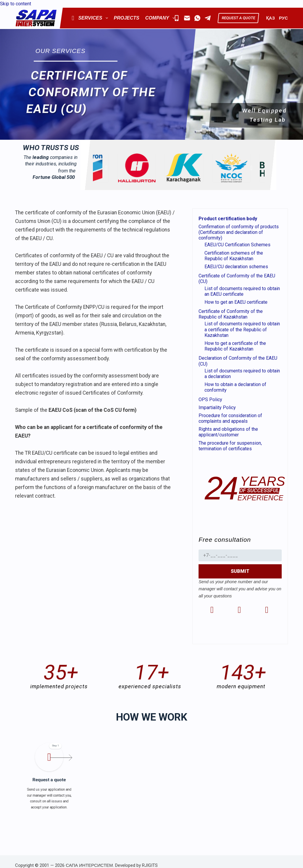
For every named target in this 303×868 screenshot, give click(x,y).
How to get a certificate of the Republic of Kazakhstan (235, 346)
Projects (127, 18)
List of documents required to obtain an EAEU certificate (242, 291)
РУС (283, 18)
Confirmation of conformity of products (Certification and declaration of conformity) (239, 232)
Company (161, 18)
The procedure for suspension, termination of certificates (230, 446)
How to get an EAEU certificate (236, 302)
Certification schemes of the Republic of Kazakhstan (234, 256)
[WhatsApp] (197, 18)
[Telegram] (208, 18)
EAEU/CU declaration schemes (236, 267)
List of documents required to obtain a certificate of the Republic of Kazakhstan (242, 329)
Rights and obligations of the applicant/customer (228, 432)
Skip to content (16, 4)
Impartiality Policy (217, 408)
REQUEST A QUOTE (238, 18)
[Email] (187, 18)
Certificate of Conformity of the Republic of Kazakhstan (231, 314)
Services (90, 18)
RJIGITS (150, 865)
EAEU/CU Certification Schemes (237, 245)
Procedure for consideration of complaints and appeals (230, 418)
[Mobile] (177, 18)
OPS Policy (210, 400)
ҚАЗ (270, 18)
